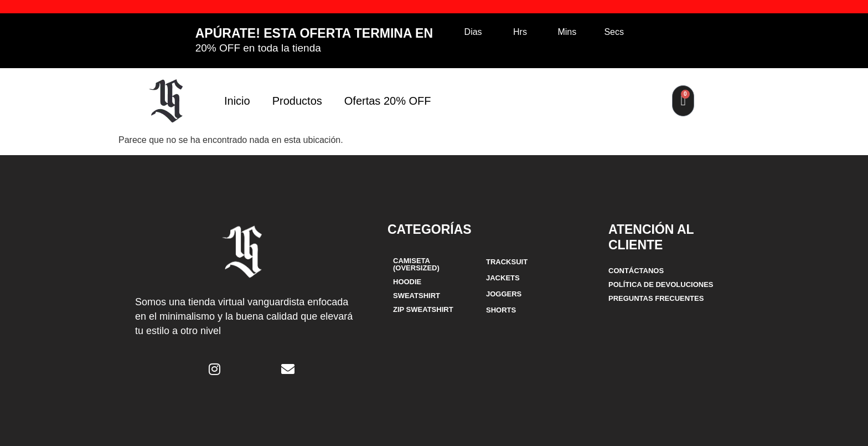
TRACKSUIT (507, 262)
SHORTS (501, 310)
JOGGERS (504, 294)
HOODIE (407, 282)
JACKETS (503, 278)
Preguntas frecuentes (656, 298)
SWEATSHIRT (417, 296)
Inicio (237, 101)
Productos (297, 101)
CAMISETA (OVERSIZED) (416, 264)
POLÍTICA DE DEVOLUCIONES (661, 284)
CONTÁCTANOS (636, 271)
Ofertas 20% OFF (388, 101)
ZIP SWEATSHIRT (423, 309)
